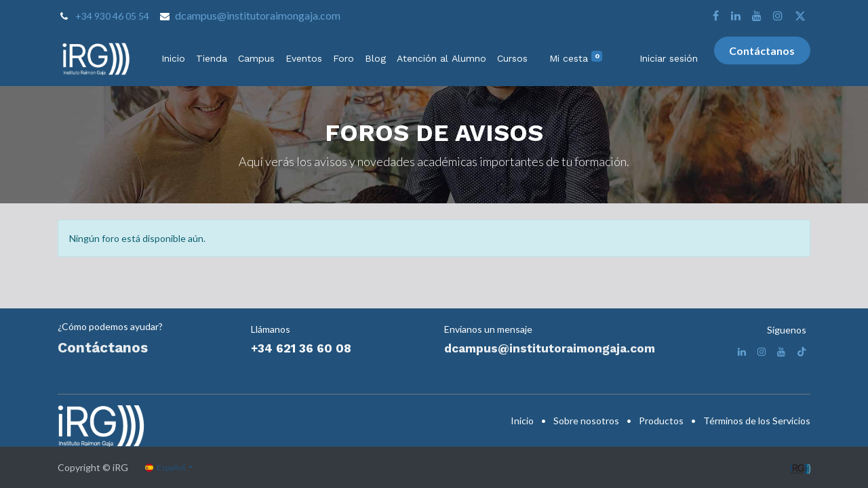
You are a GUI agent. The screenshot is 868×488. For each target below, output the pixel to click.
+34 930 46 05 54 (112, 16)
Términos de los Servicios (757, 421)
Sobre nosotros (586, 421)
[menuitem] (173, 59)
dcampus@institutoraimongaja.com (258, 15)
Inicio (522, 421)
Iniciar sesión (669, 58)
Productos (661, 421)
